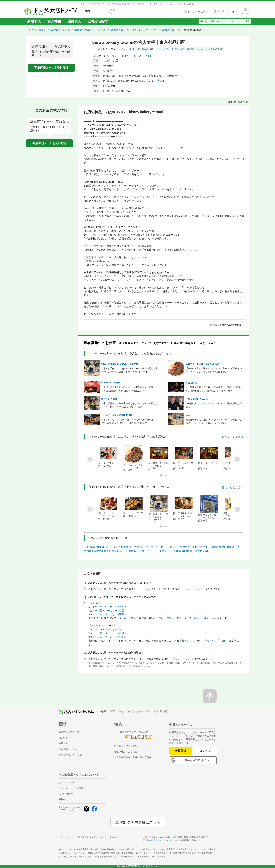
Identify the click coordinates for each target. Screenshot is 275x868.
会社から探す (98, 21)
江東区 (208, 618)
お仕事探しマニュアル (126, 746)
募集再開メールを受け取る (51, 68)
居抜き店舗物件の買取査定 (113, 853)
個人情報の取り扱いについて (92, 837)
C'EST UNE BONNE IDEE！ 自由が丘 (120, 364)
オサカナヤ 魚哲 (109, 399)
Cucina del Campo (111, 383)
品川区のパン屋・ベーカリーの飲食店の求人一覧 (156, 30)
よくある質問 (79, 788)
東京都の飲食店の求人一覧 (87, 30)
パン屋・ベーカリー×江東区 (110, 614)
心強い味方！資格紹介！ (127, 752)
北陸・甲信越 (160, 711)
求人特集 (54, 21)
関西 (112, 711)
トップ (32, 30)
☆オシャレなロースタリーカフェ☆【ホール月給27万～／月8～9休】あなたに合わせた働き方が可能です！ (129, 421)
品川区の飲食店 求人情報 (128, 547)
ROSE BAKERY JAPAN (198, 399)
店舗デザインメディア (82, 857)
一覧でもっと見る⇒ (231, 437)
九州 (129, 711)
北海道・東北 (142, 711)
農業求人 (109, 857)
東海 (121, 711)
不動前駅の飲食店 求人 (97, 547)
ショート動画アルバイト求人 (142, 857)
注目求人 (74, 21)
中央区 (223, 641)
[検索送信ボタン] (248, 21)
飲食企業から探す (68, 749)
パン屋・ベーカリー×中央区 (110, 637)
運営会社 (63, 799)
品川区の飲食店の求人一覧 (116, 30)
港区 (197, 618)
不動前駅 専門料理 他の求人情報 (190, 551)
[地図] (161, 81)
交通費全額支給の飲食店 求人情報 (103, 551)
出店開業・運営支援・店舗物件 (102, 849)
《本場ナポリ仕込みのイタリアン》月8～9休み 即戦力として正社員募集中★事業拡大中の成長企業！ (129, 389)
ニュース (63, 788)
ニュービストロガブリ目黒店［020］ (204, 364)
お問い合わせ (66, 794)
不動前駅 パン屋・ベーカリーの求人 (147, 551)
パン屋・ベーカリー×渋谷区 (110, 607)
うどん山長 (191, 383)
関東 (41, 30)
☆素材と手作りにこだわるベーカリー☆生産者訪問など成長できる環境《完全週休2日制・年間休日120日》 (129, 370)
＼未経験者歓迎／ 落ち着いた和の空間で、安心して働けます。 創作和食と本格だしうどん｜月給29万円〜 (214, 389)
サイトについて (67, 782)
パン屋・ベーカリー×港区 (109, 611)
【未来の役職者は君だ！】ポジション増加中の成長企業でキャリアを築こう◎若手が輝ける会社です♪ (214, 370)
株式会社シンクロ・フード (161, 840)
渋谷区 (170, 618)
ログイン (205, 751)
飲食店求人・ (180, 849)
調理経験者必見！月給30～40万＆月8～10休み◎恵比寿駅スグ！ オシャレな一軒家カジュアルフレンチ (214, 421)
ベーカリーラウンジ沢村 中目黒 (117, 415)
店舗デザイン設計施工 (144, 849)
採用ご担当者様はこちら (140, 822)
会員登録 (181, 751)
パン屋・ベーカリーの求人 (161, 547)
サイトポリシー (68, 837)
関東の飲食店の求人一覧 (58, 30)
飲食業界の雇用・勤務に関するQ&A (133, 757)
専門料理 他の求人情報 (194, 547)
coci (188, 415)
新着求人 (34, 21)
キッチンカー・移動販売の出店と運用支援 (163, 853)
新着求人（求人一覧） (70, 732)
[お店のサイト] (142, 56)
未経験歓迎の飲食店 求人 (226, 547)
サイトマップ (116, 837)
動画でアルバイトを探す (71, 755)
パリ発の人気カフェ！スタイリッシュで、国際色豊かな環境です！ (214, 405)
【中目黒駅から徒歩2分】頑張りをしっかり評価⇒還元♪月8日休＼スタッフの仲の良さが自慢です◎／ (130, 405)
